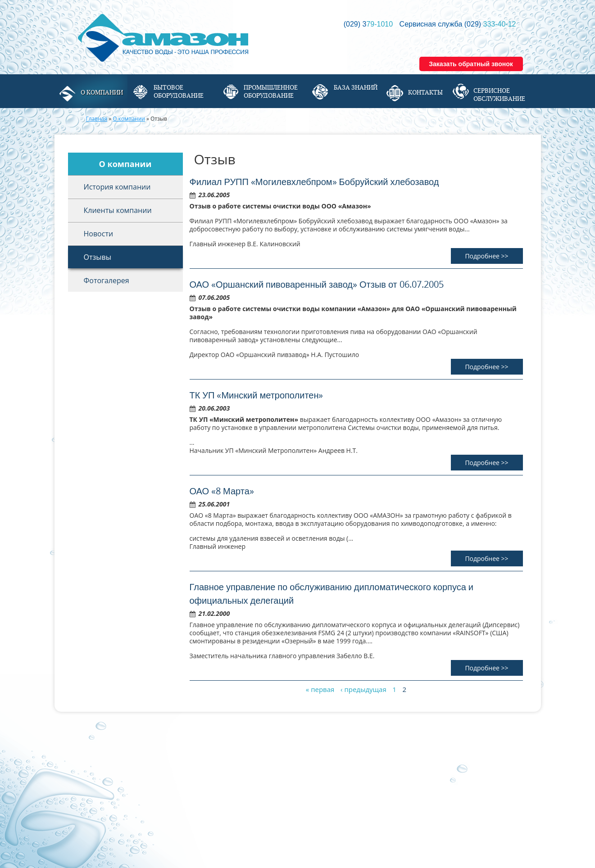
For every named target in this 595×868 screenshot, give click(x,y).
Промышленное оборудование (271, 91)
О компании (102, 92)
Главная (97, 119)
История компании (117, 187)
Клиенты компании (118, 210)
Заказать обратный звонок (471, 64)
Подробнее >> (486, 256)
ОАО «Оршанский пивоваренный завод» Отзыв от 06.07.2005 (317, 284)
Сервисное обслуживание (499, 95)
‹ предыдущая (363, 689)
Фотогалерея (107, 280)
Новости (99, 234)
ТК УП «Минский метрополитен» (257, 395)
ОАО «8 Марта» (222, 491)
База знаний (356, 87)
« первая (320, 689)
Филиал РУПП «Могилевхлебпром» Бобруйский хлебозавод (314, 182)
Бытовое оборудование (179, 91)
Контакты (425, 92)
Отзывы (98, 257)
